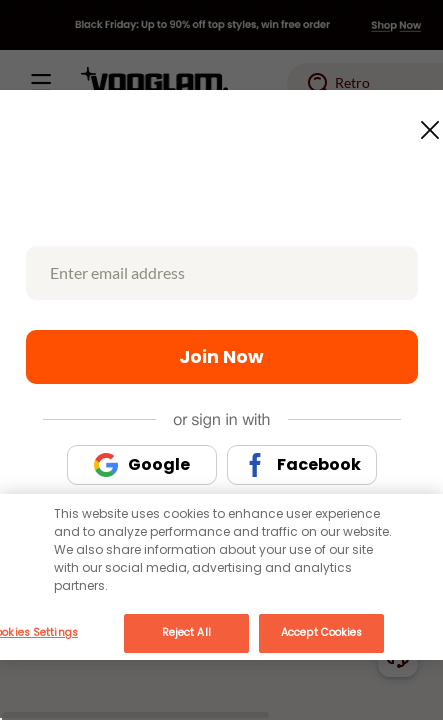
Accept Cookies (321, 632)
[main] (221, 577)
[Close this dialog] (424, 124)
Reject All (186, 632)
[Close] (416, 551)
